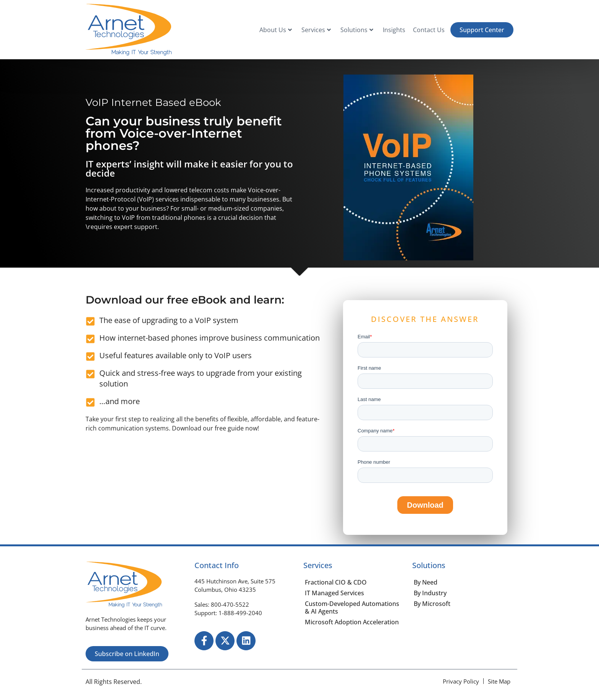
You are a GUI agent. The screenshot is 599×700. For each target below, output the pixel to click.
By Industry (430, 593)
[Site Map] (499, 681)
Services (316, 30)
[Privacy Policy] (461, 681)
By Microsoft (432, 604)
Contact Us (429, 30)
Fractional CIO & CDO (336, 582)
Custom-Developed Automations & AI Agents (352, 607)
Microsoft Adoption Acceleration (352, 622)
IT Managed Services (334, 593)
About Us (276, 30)
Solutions (357, 30)
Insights (394, 30)
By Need (426, 582)
